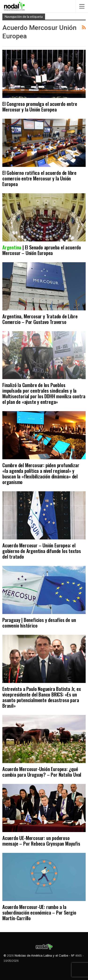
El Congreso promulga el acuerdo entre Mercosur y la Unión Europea (40, 106)
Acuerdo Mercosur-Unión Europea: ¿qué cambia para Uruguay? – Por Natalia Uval (42, 772)
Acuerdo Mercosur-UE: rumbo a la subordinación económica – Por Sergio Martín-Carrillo (39, 912)
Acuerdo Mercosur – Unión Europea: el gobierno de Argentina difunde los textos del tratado (42, 551)
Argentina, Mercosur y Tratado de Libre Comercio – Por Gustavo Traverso (40, 319)
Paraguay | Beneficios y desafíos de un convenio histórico (39, 623)
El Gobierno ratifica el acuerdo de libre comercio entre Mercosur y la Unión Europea (39, 178)
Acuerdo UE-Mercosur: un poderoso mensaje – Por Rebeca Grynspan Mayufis (41, 841)
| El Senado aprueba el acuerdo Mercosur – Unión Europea (42, 250)
